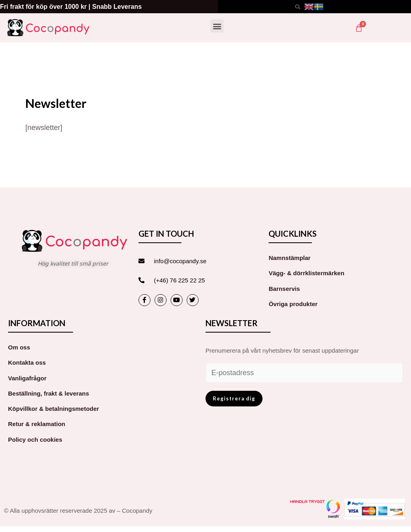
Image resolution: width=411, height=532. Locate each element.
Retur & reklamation (37, 424)
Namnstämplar (289, 258)
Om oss (19, 347)
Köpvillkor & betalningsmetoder (54, 409)
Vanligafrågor (27, 378)
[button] (217, 26)
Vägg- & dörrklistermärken (306, 273)
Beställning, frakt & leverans (49, 393)
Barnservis (284, 289)
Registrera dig (234, 398)
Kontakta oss (27, 362)
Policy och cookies (35, 440)
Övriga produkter (293, 304)
